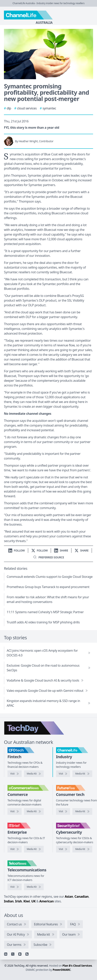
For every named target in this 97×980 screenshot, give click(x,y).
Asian (69, 896)
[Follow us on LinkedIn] (17, 550)
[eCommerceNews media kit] (34, 811)
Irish (19, 901)
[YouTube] (20, 954)
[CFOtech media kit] (34, 774)
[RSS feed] (27, 954)
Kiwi (27, 901)
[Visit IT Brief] (15, 849)
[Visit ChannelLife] (63, 774)
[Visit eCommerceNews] (15, 811)
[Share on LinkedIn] (61, 550)
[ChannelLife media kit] (82, 774)
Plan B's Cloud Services (77, 966)
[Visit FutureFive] (63, 811)
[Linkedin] (6, 954)
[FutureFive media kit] (82, 811)
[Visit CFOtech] (15, 774)
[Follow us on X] (40, 550)
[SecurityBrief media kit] (82, 849)
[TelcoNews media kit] (34, 887)
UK (33, 901)
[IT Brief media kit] (34, 849)
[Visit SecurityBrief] (63, 849)
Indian (9, 901)
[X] (13, 954)
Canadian (82, 896)
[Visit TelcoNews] (15, 887)
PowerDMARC (62, 970)
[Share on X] (82, 550)
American (47, 901)
